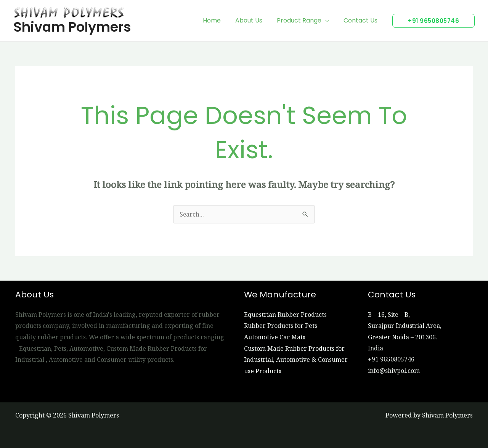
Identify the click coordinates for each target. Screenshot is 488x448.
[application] (329, 21)
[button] (433, 21)
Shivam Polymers (72, 27)
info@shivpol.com (394, 371)
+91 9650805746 (391, 360)
